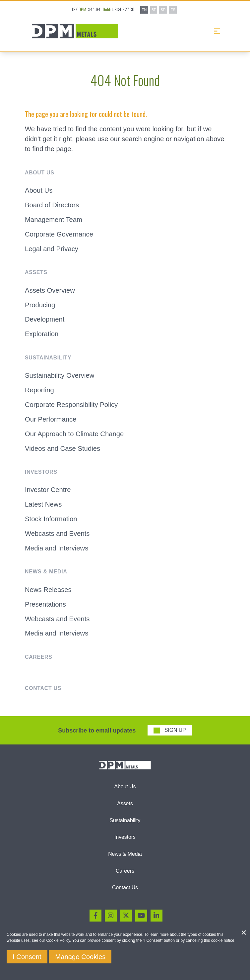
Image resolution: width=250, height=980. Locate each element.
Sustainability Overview (60, 375)
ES (173, 10)
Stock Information (51, 519)
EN (144, 10)
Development (45, 319)
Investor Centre (48, 490)
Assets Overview (50, 290)
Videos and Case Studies (62, 448)
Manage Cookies (80, 957)
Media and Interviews (57, 548)
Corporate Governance (59, 234)
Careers (125, 871)
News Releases (48, 590)
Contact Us (125, 887)
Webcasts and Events (57, 534)
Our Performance (51, 419)
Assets (125, 803)
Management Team (54, 220)
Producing (40, 305)
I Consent (27, 957)
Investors (125, 837)
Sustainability (125, 820)
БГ (154, 10)
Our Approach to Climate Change (74, 434)
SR (163, 10)
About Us (39, 190)
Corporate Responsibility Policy (71, 405)
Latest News (43, 504)
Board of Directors (52, 205)
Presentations (45, 604)
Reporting (39, 390)
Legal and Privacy (52, 249)
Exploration (42, 334)
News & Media (125, 854)
